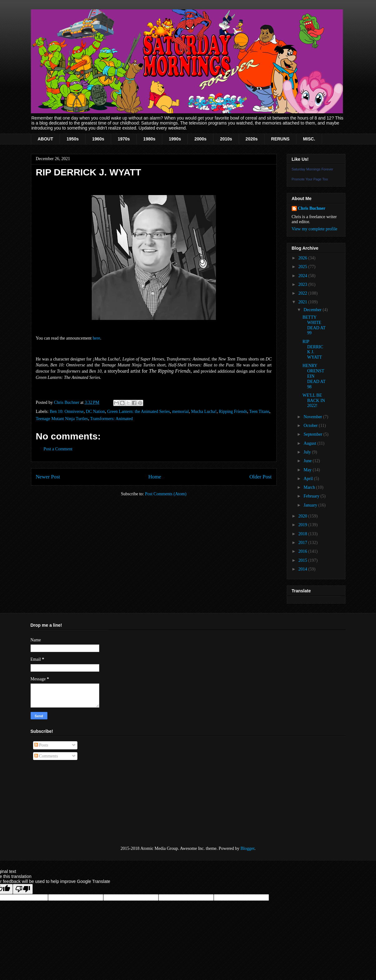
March (310, 487)
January (311, 505)
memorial (181, 412)
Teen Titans (259, 412)
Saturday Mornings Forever (313, 169)
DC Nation (95, 412)
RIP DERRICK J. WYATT (313, 349)
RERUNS (280, 139)
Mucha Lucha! (204, 412)
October (311, 426)
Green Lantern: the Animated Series (138, 412)
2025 (303, 267)
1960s (98, 139)
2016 (303, 551)
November (313, 417)
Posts (41, 745)
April (309, 479)
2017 (303, 543)
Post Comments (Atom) (166, 494)
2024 (303, 276)
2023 (303, 284)
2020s (252, 139)
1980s (149, 139)
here (96, 338)
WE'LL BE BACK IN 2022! (314, 401)
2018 (303, 534)
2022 (303, 293)
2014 (303, 569)
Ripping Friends (233, 412)
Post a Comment (58, 449)
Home (155, 477)
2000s (200, 139)
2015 (303, 560)
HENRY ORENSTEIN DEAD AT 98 (314, 376)
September (313, 434)
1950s (73, 139)
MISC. (309, 139)
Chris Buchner (312, 208)
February (312, 496)
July (308, 452)
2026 (303, 258)
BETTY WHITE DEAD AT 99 (314, 325)
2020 (303, 516)
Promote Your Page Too (310, 179)
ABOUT (46, 139)
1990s (175, 139)
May (308, 470)
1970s (124, 139)
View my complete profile (315, 229)
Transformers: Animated (112, 419)
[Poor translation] (23, 889)
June (308, 461)
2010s (226, 139)
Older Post (260, 477)
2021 (303, 302)
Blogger (247, 848)
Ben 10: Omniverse (67, 412)
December (313, 310)
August (310, 443)
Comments (46, 756)
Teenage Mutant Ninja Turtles (62, 419)
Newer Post (48, 477)
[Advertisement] (62, 803)
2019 (303, 525)
